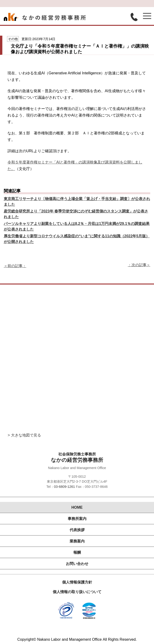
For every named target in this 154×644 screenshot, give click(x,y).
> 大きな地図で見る (24, 435)
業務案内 (77, 541)
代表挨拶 (77, 530)
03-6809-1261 (64, 487)
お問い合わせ (77, 564)
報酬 (77, 552)
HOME (77, 507)
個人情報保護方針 (77, 582)
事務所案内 (77, 519)
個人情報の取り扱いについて (77, 592)
